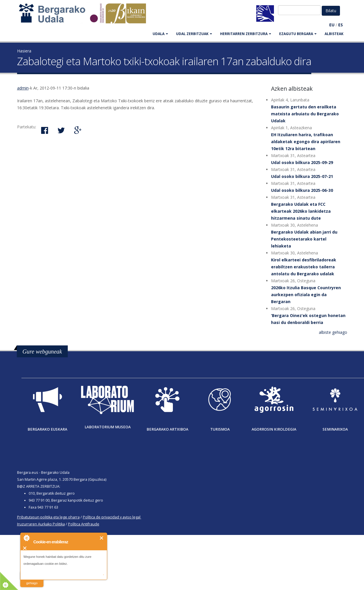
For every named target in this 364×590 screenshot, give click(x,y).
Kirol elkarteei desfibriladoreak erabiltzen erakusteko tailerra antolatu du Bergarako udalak (304, 267)
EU (332, 25)
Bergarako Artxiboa (167, 429)
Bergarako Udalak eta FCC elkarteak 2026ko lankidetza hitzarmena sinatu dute (301, 211)
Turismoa (220, 429)
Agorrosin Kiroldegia (274, 429)
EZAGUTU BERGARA (298, 34)
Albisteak (334, 34)
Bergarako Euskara (47, 429)
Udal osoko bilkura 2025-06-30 (302, 190)
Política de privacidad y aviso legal (112, 517)
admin (23, 88)
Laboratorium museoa (108, 427)
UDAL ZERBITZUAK (194, 34)
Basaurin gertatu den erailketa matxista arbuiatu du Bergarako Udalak (305, 114)
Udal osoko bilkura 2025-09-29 (302, 162)
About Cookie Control (26, 538)
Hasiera (24, 51)
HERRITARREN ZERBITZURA (246, 34)
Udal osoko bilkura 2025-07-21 (302, 176)
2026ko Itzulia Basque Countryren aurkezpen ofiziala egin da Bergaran (306, 295)
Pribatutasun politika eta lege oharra (48, 517)
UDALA (160, 34)
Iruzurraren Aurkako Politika (41, 524)
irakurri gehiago (32, 579)
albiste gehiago (333, 332)
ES (341, 25)
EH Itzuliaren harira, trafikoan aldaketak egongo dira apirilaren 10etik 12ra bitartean (306, 142)
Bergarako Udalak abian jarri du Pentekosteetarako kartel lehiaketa (304, 239)
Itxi (102, 538)
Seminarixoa (335, 429)
